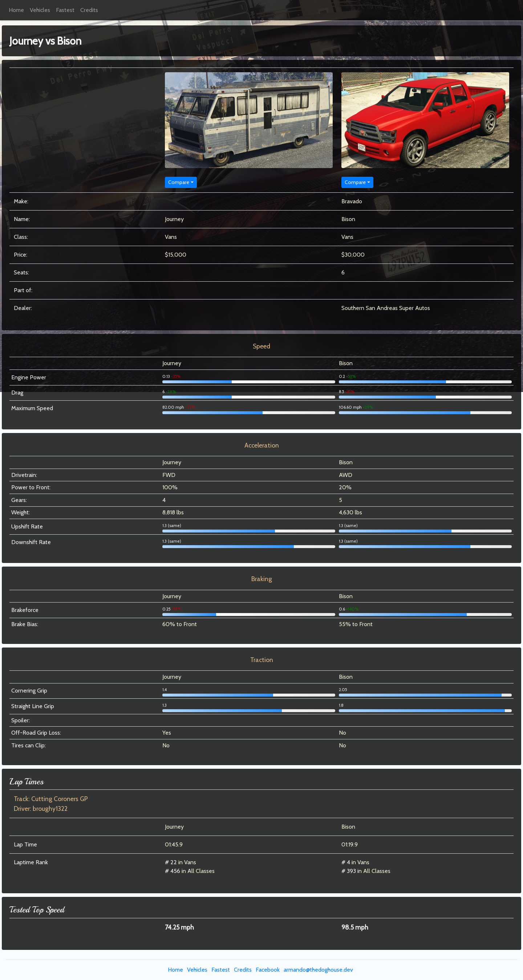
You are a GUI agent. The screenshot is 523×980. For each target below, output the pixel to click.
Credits (89, 10)
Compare (179, 182)
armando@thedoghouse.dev (318, 970)
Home (16, 10)
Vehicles (40, 10)
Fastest (65, 10)
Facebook (268, 970)
